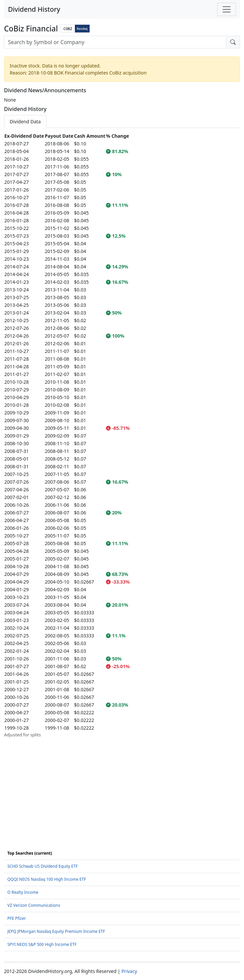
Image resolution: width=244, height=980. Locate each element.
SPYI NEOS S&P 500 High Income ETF (42, 944)
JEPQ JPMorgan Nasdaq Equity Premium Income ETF (56, 931)
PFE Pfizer (17, 918)
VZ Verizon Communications (34, 905)
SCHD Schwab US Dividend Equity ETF (43, 866)
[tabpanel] (122, 435)
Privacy (129, 971)
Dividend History (34, 9)
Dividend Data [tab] (25, 121)
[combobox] (115, 42)
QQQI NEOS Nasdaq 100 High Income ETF (47, 879)
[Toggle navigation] (227, 9)
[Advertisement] (122, 785)
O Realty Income (23, 892)
